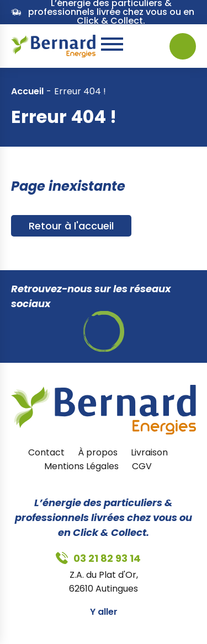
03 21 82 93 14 (137, 46)
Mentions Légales (81, 466)
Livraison (149, 452)
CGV (142, 466)
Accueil (27, 91)
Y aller (104, 612)
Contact (46, 452)
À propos (98, 452)
